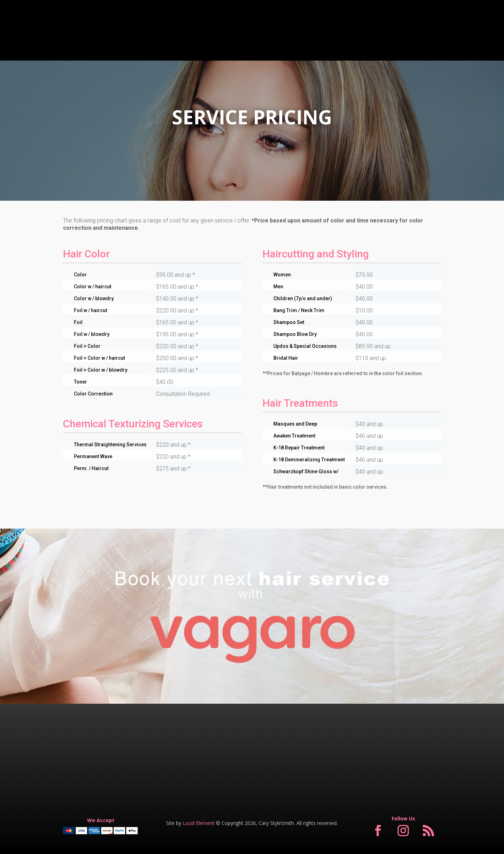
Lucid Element (199, 823)
